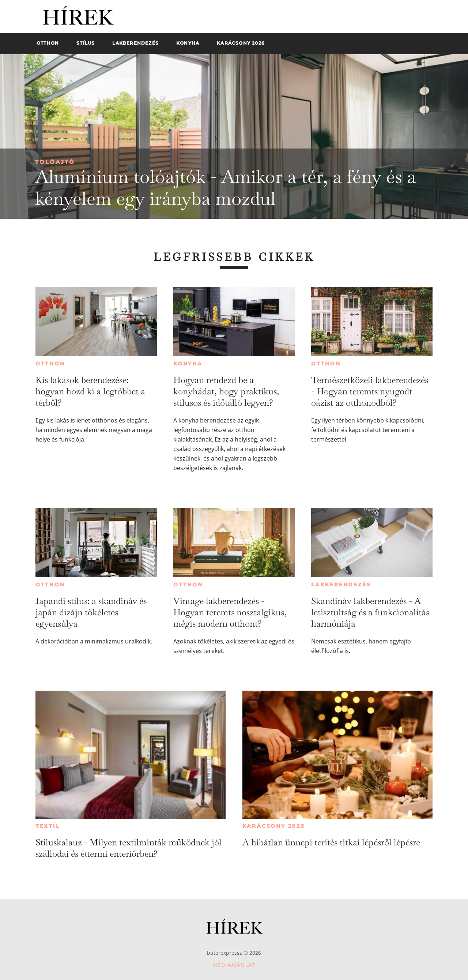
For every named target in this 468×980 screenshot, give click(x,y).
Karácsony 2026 (274, 826)
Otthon (50, 364)
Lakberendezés (341, 585)
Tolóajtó (55, 162)
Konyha (188, 364)
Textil (48, 826)
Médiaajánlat (234, 965)
